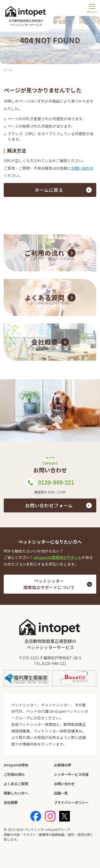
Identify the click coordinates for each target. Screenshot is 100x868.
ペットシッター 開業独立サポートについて (49, 584)
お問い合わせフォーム (49, 505)
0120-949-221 (50, 483)
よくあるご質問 (16, 784)
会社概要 (11, 802)
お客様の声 (63, 765)
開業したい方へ (16, 793)
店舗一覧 (61, 793)
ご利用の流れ (14, 774)
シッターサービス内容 (71, 774)
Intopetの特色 (16, 765)
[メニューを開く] (92, 8)
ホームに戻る (49, 190)
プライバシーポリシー (71, 802)
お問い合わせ (82, 168)
